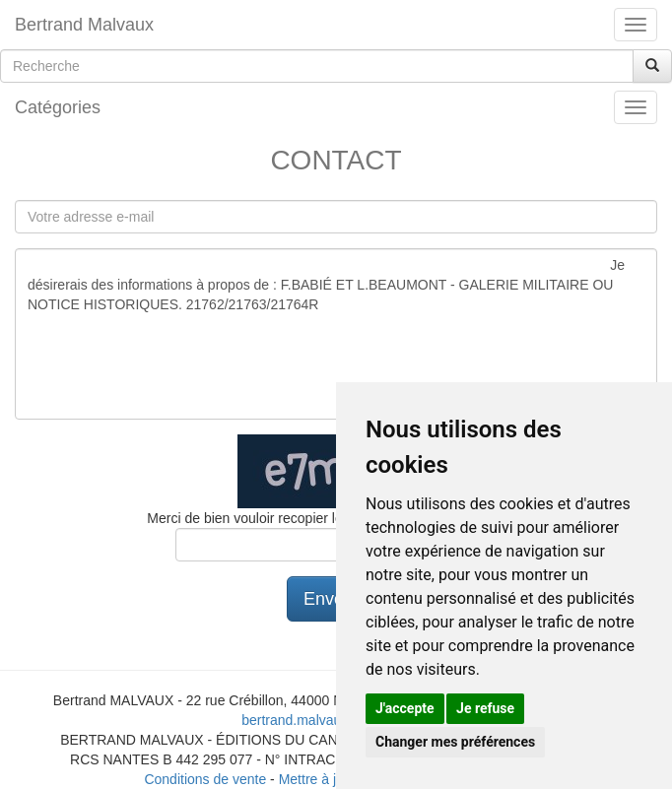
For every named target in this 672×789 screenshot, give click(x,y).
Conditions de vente (205, 779)
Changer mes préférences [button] (455, 742)
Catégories (58, 107)
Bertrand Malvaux (84, 25)
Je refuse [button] (485, 708)
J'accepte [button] (405, 708)
